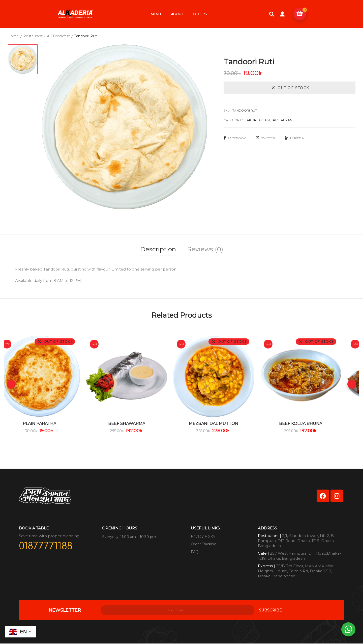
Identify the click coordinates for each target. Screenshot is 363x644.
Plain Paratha (48, 424)
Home (13, 36)
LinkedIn (295, 138)
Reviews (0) (205, 249)
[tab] (158, 250)
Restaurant (33, 36)
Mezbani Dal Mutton (226, 424)
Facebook (235, 138)
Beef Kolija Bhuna (315, 424)
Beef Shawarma (137, 424)
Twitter (265, 138)
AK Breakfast (58, 36)
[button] (300, 14)
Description (158, 249)
